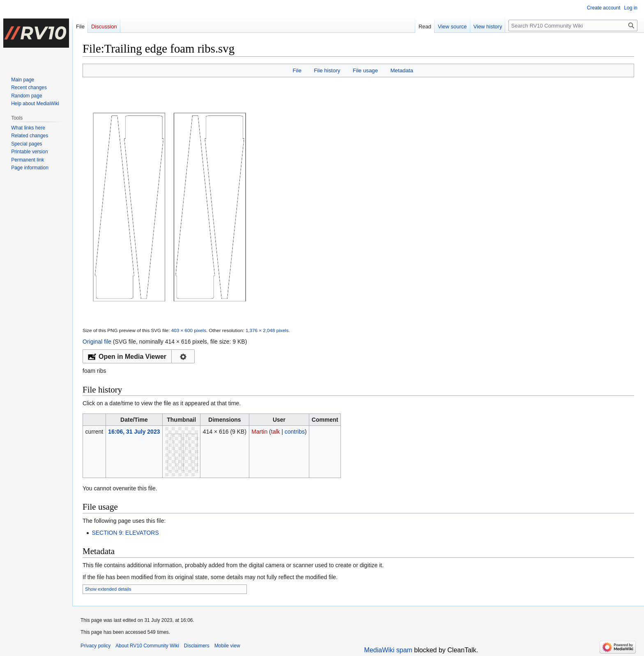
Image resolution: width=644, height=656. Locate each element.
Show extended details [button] (108, 589)
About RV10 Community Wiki (147, 646)
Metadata (401, 70)
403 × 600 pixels (189, 330)
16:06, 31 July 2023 (134, 432)
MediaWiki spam (388, 650)
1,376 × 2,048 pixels (267, 330)
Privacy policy (95, 646)
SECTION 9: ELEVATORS (125, 533)
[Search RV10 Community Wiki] (573, 25)
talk (276, 432)
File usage (365, 70)
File (297, 70)
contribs (295, 432)
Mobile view (227, 646)
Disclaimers (197, 646)
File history (327, 70)
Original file (97, 342)
